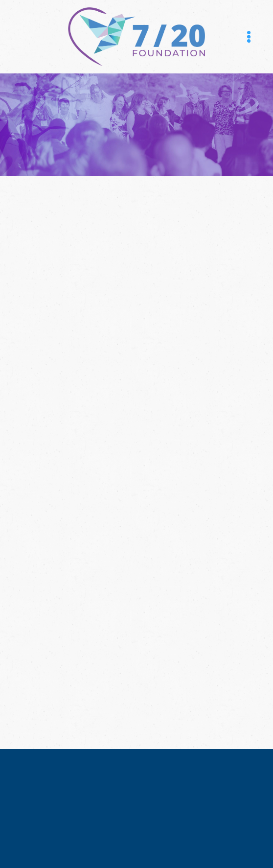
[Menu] (249, 36)
